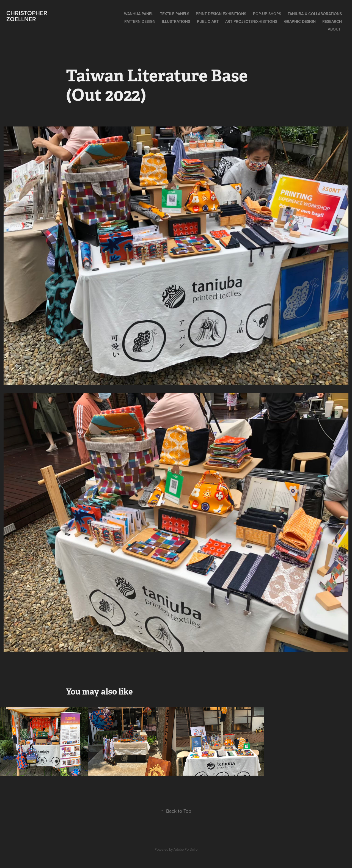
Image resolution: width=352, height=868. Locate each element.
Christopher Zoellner (28, 16)
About (334, 29)
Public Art (208, 21)
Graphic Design (300, 21)
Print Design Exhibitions (221, 14)
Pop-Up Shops (267, 14)
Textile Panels (175, 14)
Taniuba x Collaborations (315, 14)
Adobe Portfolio (185, 849)
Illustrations (176, 21)
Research (332, 21)
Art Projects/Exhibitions (251, 21)
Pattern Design (140, 21)
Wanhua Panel (139, 14)
